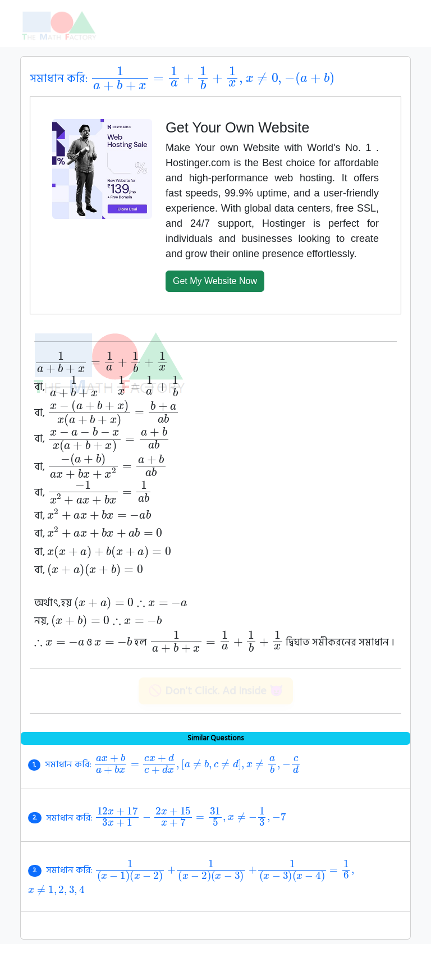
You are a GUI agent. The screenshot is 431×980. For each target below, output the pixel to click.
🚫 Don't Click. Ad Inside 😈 (216, 691)
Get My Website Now (215, 281)
